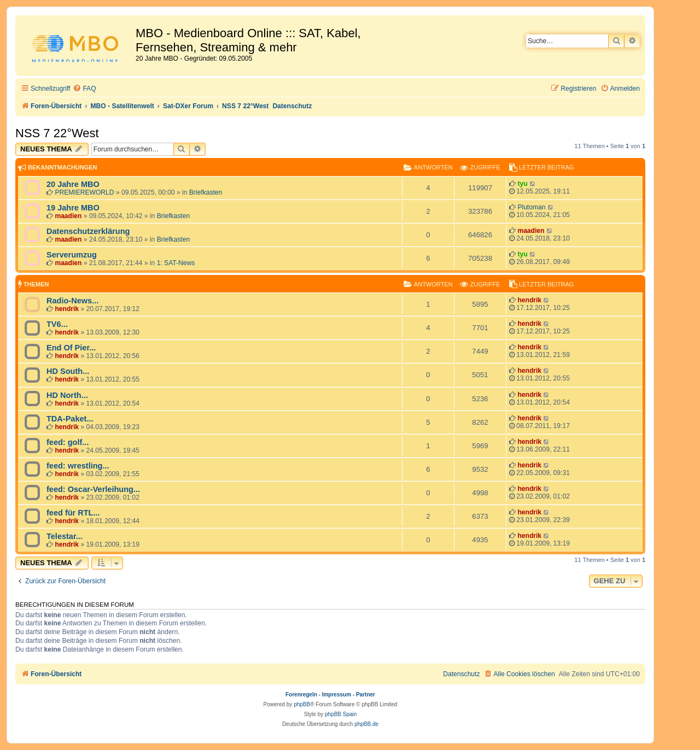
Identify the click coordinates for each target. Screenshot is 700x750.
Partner (366, 695)
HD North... (67, 395)
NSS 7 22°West (57, 133)
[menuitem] (84, 89)
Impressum (337, 695)
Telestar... (65, 536)
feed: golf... (68, 442)
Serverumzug (72, 255)
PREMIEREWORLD (84, 192)
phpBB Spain (341, 714)
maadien (68, 216)
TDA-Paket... (70, 419)
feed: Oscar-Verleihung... (93, 489)
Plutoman (531, 207)
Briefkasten (206, 192)
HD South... (68, 371)
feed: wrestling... (78, 466)
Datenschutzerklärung (88, 231)
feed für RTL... (73, 513)
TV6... (57, 324)
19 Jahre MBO (73, 208)
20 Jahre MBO (73, 184)
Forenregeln (301, 695)
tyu (522, 184)
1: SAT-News (176, 263)
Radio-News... (72, 301)
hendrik (67, 309)
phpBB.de (366, 724)
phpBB (302, 704)
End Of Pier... (71, 348)
